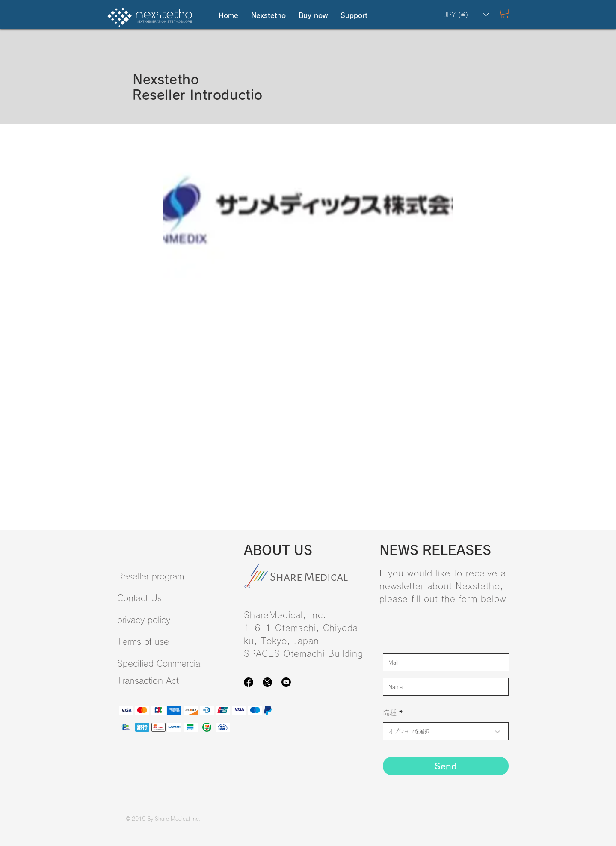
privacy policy (144, 620)
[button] (268, 16)
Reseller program (151, 576)
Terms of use (143, 641)
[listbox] (467, 15)
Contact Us (139, 598)
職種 (390, 713)
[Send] (446, 766)
